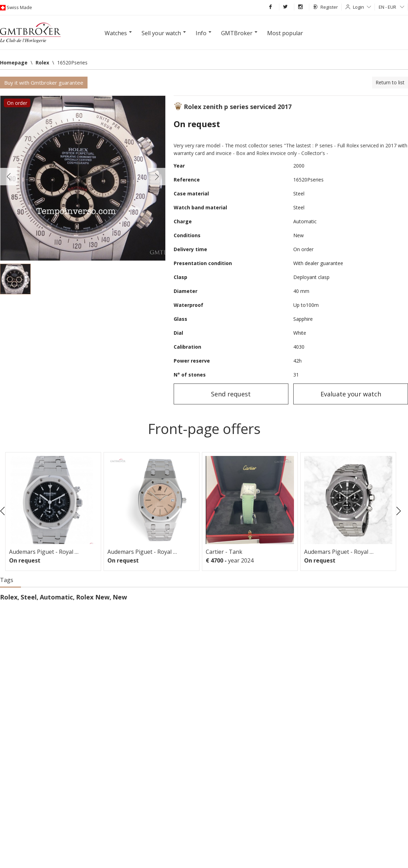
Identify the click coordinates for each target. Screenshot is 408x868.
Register (326, 7)
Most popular (285, 33)
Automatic (56, 597)
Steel (29, 597)
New (120, 597)
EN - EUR (391, 7)
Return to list (390, 82)
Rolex (9, 597)
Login (362, 7)
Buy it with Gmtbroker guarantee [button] (44, 83)
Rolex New (93, 597)
